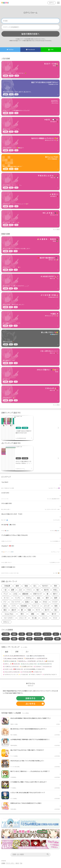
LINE (51, 50)
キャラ (38, 610)
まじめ (38, 634)
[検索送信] (48, 854)
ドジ (5, 602)
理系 (56, 586)
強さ (38, 590)
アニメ (6, 594)
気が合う (45, 586)
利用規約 (3, 863)
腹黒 (17, 586)
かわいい (6, 622)
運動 (32, 614)
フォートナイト (16, 602)
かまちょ (29, 598)
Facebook (30, 50)
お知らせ (17, 863)
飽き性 (46, 590)
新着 (14, 634)
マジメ (55, 618)
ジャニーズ (23, 618)
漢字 (47, 598)
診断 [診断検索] (6, 634)
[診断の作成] (30, 698)
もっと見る (56, 229)
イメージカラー (9, 618)
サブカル (38, 639)
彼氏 (39, 598)
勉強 (26, 586)
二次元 (15, 594)
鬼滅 (36, 602)
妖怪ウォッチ (37, 594)
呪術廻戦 (24, 606)
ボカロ (45, 602)
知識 (29, 610)
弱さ (56, 610)
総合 (7, 652)
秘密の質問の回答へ (31, 34)
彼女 (5, 606)
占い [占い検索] (6, 639)
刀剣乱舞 (7, 586)
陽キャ (55, 594)
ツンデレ (18, 598)
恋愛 (29, 634)
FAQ (21, 863)
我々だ (47, 610)
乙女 (20, 590)
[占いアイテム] (11, 458)
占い (56, 634)
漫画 (43, 614)
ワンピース (35, 606)
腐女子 (14, 610)
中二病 (34, 618)
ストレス (45, 618)
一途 (5, 590)
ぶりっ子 (47, 606)
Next (58, 428)
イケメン (29, 590)
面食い (27, 602)
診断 (17, 652)
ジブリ (14, 606)
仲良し (55, 590)
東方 (22, 614)
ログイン (52, 3)
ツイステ (55, 602)
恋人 (35, 586)
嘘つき (54, 614)
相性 (56, 606)
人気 (22, 634)
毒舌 (5, 610)
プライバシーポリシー (10, 863)
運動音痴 (25, 594)
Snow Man (9, 614)
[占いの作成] (30, 704)
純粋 (56, 598)
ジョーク (47, 634)
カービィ (7, 598)
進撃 (13, 590)
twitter (10, 50)
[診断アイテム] (30, 70)
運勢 (57, 639)
